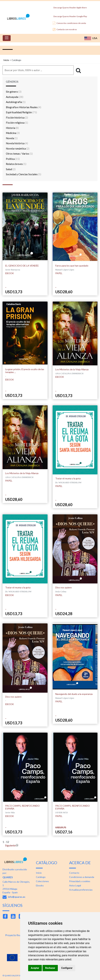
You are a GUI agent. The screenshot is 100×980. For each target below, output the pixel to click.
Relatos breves (16, 164)
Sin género (14, 92)
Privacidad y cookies (80, 881)
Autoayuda (15, 97)
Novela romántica (18, 148)
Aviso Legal (75, 885)
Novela (12, 138)
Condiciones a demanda (82, 877)
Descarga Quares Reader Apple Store (70, 7)
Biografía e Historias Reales (24, 107)
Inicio (6, 60)
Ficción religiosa (17, 123)
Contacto (74, 873)
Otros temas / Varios (19, 154)
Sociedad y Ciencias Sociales (24, 174)
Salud (11, 169)
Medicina (13, 133)
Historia (12, 128)
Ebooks (40, 885)
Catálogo (41, 877)
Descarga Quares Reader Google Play (70, 15)
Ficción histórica (17, 118)
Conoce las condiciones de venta (69, 23)
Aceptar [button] (35, 968)
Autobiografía (16, 102)
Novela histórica (17, 143)
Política (13, 159)
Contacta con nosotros (65, 29)
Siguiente (10, 845)
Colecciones (42, 881)
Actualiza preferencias (81, 890)
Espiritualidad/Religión (21, 112)
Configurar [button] (67, 968)
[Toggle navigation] (7, 38)
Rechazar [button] (50, 968)
